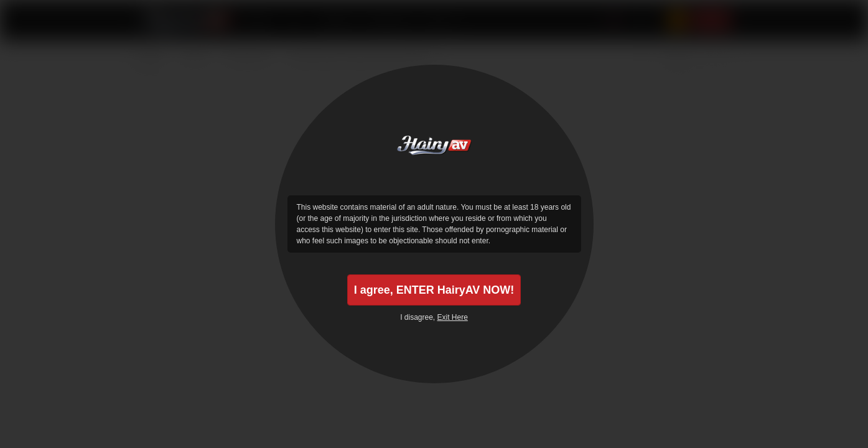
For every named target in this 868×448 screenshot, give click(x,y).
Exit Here (453, 317)
